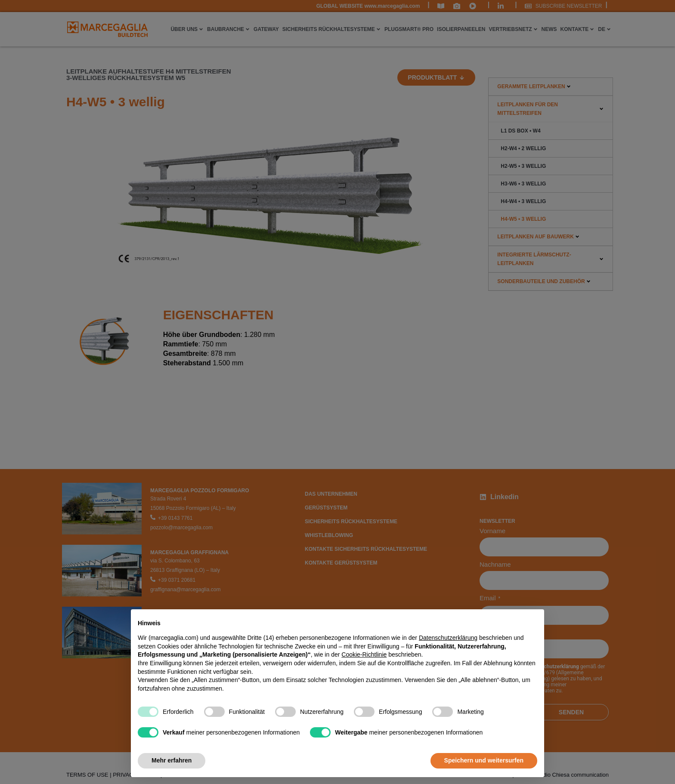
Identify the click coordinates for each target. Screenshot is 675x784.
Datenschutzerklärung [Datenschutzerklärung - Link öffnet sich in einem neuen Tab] (448, 638)
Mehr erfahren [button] (172, 760)
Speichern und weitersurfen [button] (484, 760)
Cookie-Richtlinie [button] (364, 654)
